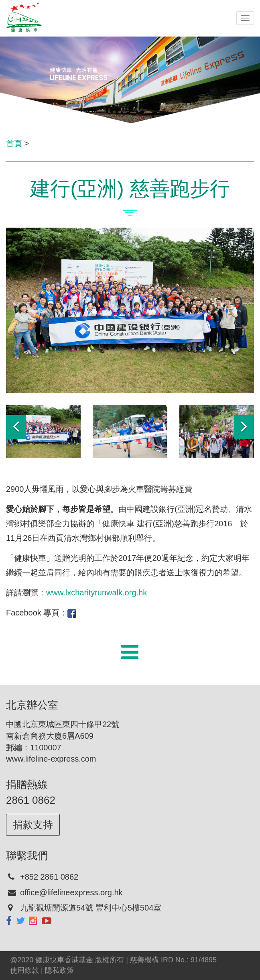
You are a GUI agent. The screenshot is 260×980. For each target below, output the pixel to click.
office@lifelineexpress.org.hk (71, 892)
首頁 (14, 143)
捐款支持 (33, 825)
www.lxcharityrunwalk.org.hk (96, 593)
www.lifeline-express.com (51, 759)
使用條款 (24, 970)
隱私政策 (59, 970)
